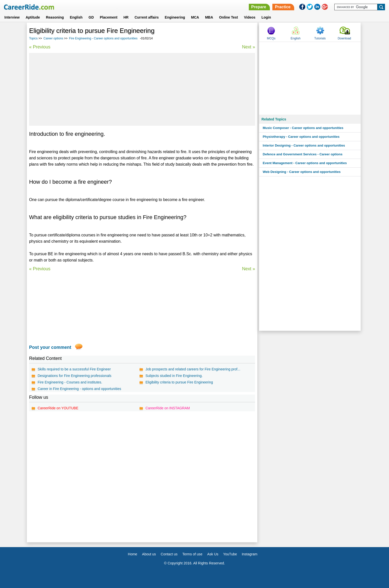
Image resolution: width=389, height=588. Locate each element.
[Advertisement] (142, 89)
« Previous (40, 47)
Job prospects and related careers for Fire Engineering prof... (193, 369)
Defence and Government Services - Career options (303, 154)
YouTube (230, 554)
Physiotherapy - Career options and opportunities (301, 137)
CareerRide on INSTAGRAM (168, 408)
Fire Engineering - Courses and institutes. (70, 382)
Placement (109, 17)
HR (126, 17)
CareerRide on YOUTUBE (58, 408)
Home (133, 554)
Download (344, 38)
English (76, 17)
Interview (12, 17)
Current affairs (146, 17)
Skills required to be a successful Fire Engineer (74, 369)
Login (266, 17)
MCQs (271, 38)
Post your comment (50, 347)
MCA (195, 17)
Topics (33, 38)
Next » (249, 47)
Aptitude (33, 17)
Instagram (250, 554)
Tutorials (320, 38)
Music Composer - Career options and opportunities (303, 128)
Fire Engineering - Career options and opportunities (103, 38)
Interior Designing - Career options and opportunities (304, 145)
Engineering (175, 17)
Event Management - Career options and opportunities (305, 163)
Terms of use (192, 554)
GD (91, 17)
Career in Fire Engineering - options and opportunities (79, 389)
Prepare (259, 7)
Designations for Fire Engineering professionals (74, 376)
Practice (283, 7)
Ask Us (213, 554)
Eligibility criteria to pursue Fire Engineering (179, 382)
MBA (209, 17)
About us (149, 554)
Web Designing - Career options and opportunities (302, 172)
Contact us (169, 554)
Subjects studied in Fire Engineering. (174, 376)
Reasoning (55, 17)
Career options (53, 38)
